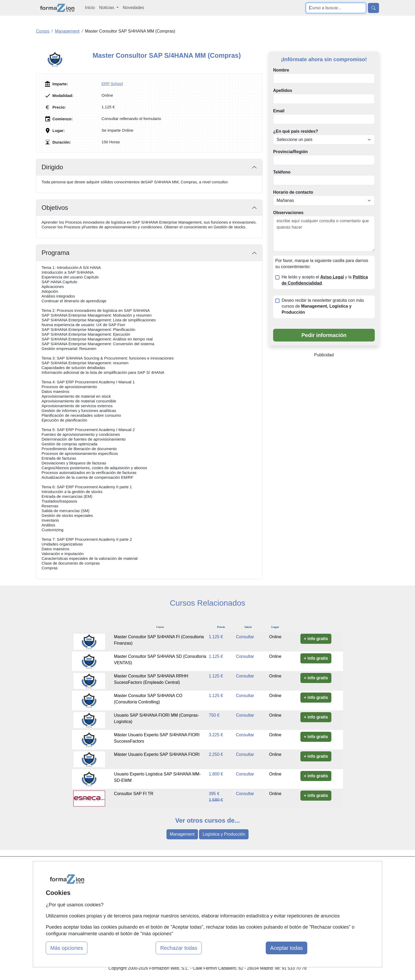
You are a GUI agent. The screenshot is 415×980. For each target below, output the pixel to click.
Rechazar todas (179, 948)
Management (182, 834)
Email (279, 111)
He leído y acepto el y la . (325, 280)
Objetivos (55, 208)
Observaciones (288, 213)
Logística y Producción (224, 834)
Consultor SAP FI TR (134, 794)
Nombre (281, 70)
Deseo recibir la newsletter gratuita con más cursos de (323, 306)
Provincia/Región (290, 152)
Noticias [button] (107, 8)
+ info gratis (316, 639)
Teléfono (282, 172)
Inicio (90, 8)
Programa (55, 253)
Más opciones (67, 948)
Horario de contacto (293, 192)
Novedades (134, 8)
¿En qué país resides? (296, 131)
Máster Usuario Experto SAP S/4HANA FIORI (157, 754)
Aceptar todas (287, 948)
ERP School (112, 84)
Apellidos (283, 90)
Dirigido (52, 167)
